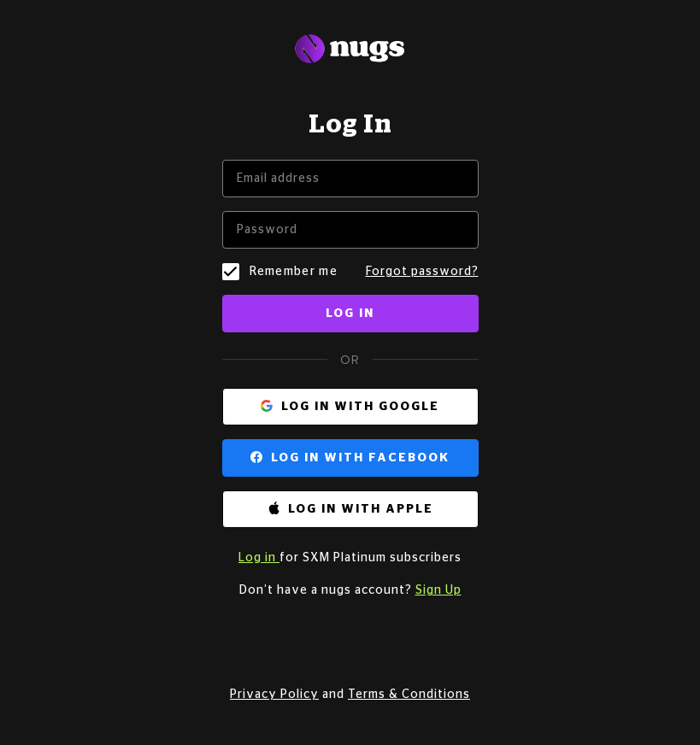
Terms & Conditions (409, 695)
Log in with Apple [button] (361, 509)
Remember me (294, 272)
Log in (350, 314)
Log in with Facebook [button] (360, 458)
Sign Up (438, 590)
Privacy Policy (274, 695)
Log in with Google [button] (360, 407)
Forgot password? (422, 272)
